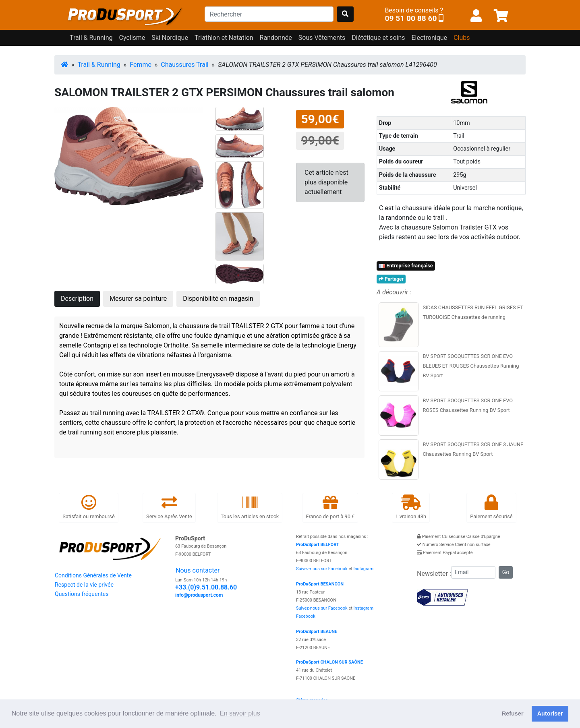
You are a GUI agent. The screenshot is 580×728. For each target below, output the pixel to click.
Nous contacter (198, 570)
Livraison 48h (411, 507)
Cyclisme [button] (132, 38)
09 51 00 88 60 (411, 18)
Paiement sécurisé (491, 507)
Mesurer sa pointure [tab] (138, 299)
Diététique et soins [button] (378, 38)
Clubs (462, 38)
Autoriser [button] (550, 714)
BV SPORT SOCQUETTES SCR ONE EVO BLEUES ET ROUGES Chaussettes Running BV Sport (471, 366)
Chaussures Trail (184, 65)
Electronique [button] (429, 38)
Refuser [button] (513, 714)
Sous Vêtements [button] (322, 38)
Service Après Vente (169, 507)
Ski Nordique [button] (170, 38)
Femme (141, 65)
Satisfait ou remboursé (88, 507)
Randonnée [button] (276, 38)
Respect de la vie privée (84, 585)
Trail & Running (99, 65)
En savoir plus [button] (240, 713)
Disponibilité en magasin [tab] (218, 299)
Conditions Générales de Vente (93, 575)
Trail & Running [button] (91, 38)
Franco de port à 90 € (330, 507)
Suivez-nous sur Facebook (322, 569)
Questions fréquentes (82, 594)
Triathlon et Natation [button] (224, 38)
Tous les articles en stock (250, 507)
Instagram (364, 569)
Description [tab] (77, 299)
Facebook (306, 616)
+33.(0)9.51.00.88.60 (206, 587)
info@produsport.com (199, 595)
